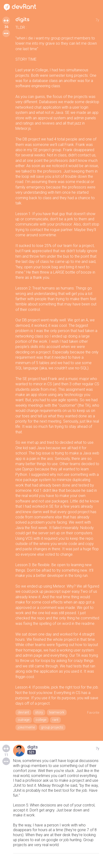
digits (22, 20)
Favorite (93, 713)
